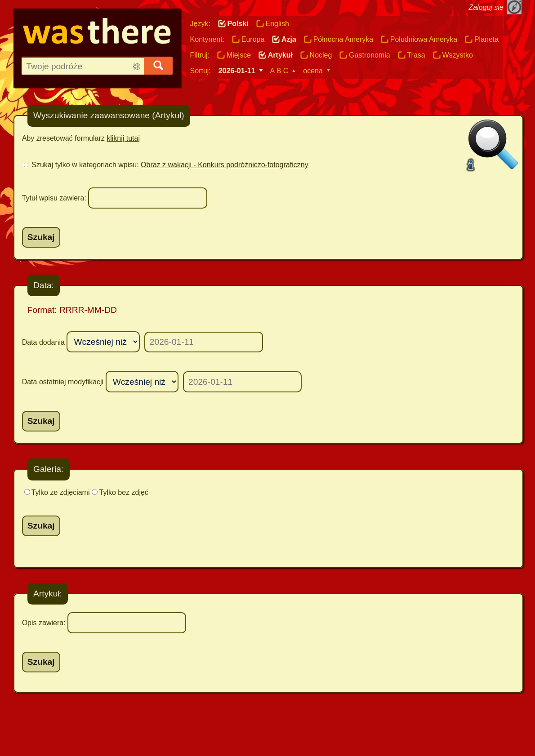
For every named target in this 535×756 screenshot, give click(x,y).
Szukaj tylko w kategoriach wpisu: (170, 165)
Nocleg (321, 55)
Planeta (486, 39)
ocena (313, 71)
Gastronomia (370, 55)
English (277, 24)
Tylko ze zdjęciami (61, 492)
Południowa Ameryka (424, 39)
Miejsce (239, 55)
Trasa (416, 55)
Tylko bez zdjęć (123, 492)
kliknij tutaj (123, 138)
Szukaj (41, 237)
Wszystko (457, 55)
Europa (253, 39)
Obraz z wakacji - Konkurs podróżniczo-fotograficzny (225, 165)
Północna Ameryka (343, 39)
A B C (279, 71)
